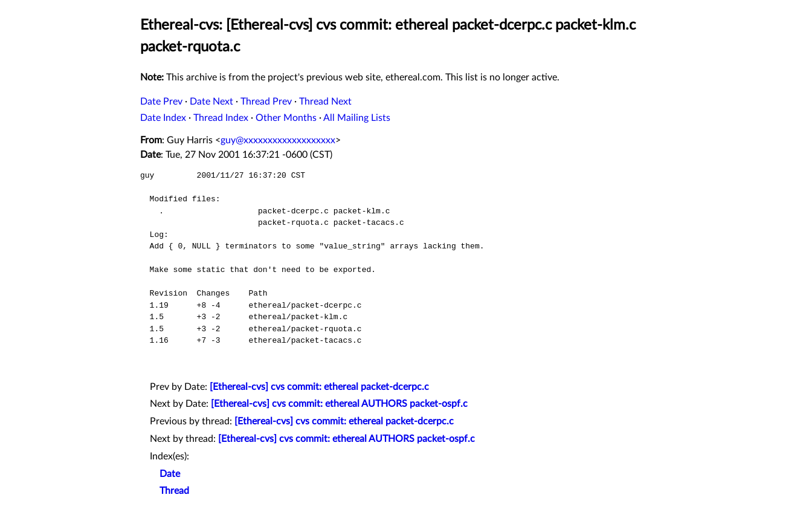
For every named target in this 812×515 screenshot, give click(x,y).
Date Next (211, 102)
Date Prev (161, 102)
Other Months (286, 118)
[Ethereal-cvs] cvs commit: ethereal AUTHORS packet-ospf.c (339, 404)
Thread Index (221, 118)
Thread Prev (266, 102)
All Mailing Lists (357, 118)
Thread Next (325, 102)
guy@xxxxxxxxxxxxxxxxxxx (278, 140)
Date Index (163, 118)
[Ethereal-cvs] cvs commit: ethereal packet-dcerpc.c (319, 387)
